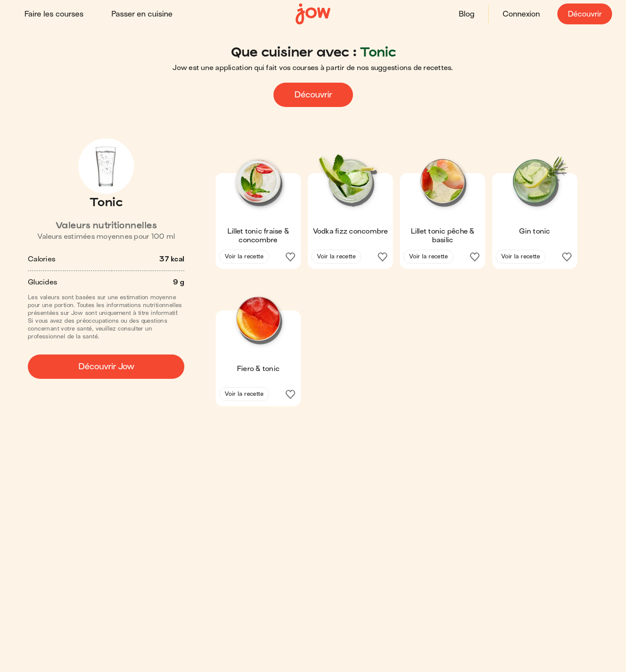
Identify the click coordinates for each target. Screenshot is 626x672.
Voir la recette (244, 256)
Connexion (521, 14)
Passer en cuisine (142, 14)
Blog (466, 14)
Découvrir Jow (106, 366)
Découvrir (585, 14)
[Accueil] (313, 14)
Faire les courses (54, 14)
